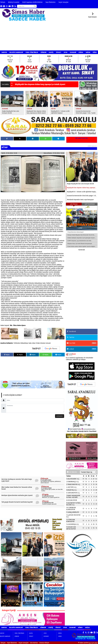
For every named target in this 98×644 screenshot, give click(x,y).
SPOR (65, 52)
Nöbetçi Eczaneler (14, 2)
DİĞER (95, 52)
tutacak (48, 343)
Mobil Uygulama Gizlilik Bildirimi (32, 2)
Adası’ (34, 343)
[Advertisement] (49, 36)
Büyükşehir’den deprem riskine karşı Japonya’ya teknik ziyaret (40, 84)
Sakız (30, 343)
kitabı (38, 343)
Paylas (7, 355)
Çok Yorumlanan (90, 204)
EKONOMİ (73, 52)
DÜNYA (81, 52)
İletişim (3, 2)
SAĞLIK (88, 52)
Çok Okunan (74, 204)
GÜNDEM (43, 52)
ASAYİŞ (51, 52)
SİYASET (59, 52)
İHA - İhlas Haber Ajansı (18, 325)
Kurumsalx (82, 250)
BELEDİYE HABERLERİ (16, 52)
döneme (43, 343)
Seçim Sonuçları (63, 2)
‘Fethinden (17, 343)
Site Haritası (34, 643)
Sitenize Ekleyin (44, 643)
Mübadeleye (24, 343)
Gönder (60, 416)
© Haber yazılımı (88, 643)
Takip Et (94, 343)
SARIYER (4, 52)
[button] (12, 83)
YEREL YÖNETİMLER (32, 52)
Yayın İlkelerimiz (50, 2)
